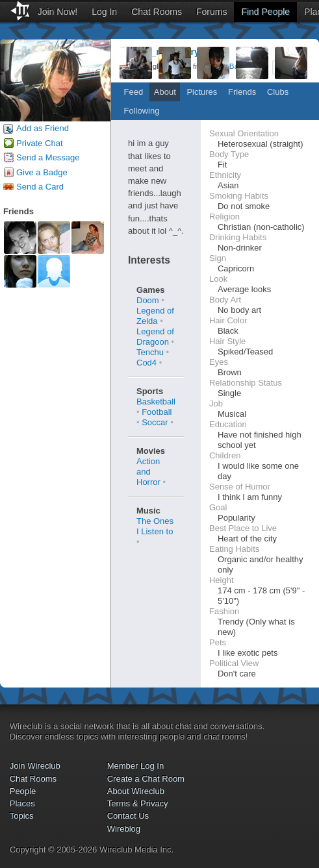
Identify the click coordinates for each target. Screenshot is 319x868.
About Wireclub (136, 791)
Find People (265, 12)
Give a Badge (42, 172)
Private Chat (40, 143)
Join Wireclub (35, 766)
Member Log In (135, 766)
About (165, 92)
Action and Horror (148, 472)
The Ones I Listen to (155, 526)
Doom (148, 300)
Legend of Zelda (155, 316)
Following (142, 111)
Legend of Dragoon (155, 337)
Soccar (155, 422)
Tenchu (150, 352)
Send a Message (48, 157)
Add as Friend (43, 128)
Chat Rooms (157, 12)
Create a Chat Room (146, 779)
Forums (211, 12)
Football (157, 412)
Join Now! (57, 12)
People (23, 791)
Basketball (156, 402)
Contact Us (128, 816)
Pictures (202, 92)
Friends (242, 92)
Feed (134, 92)
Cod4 (147, 363)
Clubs (278, 92)
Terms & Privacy (138, 803)
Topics (22, 816)
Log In (104, 12)
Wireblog (124, 829)
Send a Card (40, 187)
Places (22, 803)
